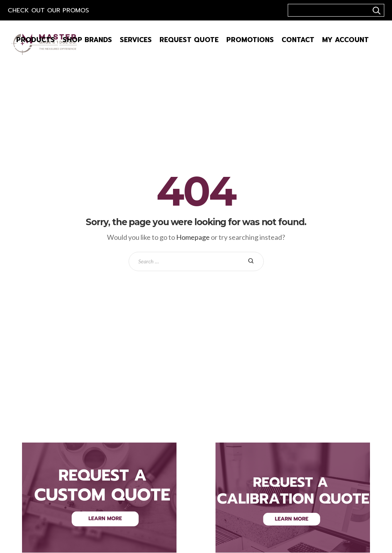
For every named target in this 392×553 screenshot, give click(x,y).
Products (36, 40)
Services (136, 40)
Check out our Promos (48, 10)
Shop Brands (87, 40)
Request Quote (189, 40)
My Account (345, 40)
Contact (298, 40)
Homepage (193, 237)
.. (375, 10)
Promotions (250, 40)
